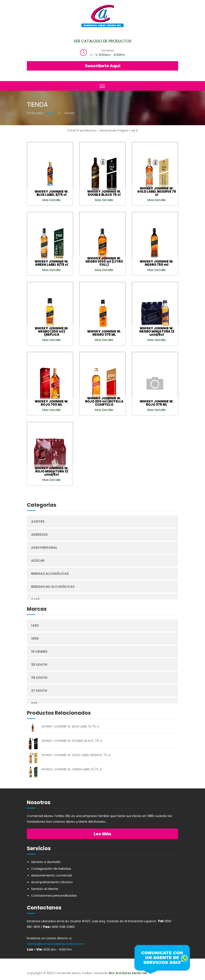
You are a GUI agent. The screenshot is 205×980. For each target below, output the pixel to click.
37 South (39, 691)
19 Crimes (39, 652)
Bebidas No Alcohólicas (53, 587)
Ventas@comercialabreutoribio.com (55, 944)
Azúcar (38, 561)
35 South (39, 665)
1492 (35, 625)
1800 (35, 639)
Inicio (51, 113)
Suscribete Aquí (103, 66)
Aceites (38, 522)
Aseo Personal (44, 548)
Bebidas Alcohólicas (50, 574)
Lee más (102, 834)
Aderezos (39, 535)
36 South (39, 678)
